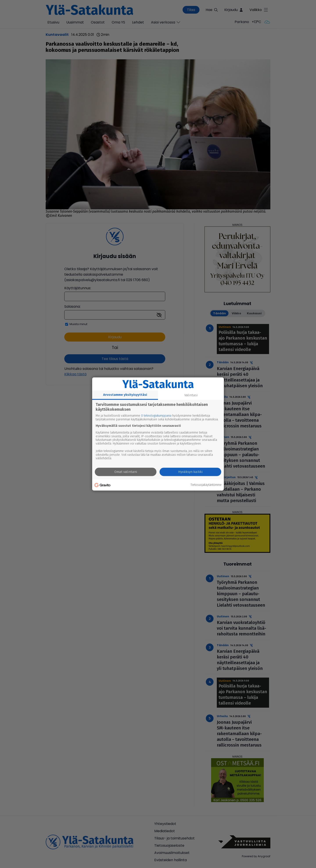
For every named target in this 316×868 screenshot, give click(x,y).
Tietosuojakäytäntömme (206, 485)
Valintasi (191, 395)
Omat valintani (126, 472)
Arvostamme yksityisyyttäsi (125, 395)
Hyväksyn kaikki (190, 472)
